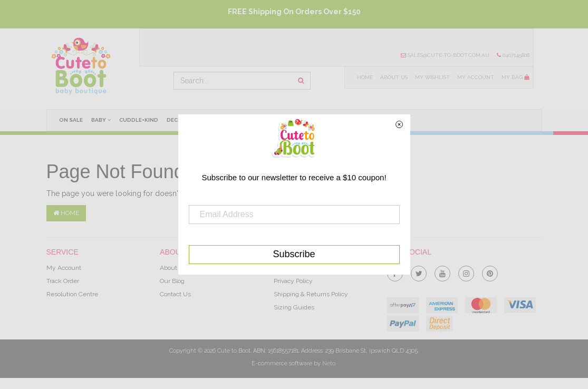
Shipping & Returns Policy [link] (311, 294)
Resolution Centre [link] (72, 294)
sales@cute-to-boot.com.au (445, 55)
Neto (329, 363)
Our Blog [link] (172, 281)
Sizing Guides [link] (294, 307)
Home (364, 77)
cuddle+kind (139, 120)
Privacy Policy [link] (293, 281)
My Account (476, 77)
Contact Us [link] (175, 294)
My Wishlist (432, 77)
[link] (419, 271)
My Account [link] (64, 268)
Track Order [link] (63, 281)
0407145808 (513, 55)
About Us (393, 77)
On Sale (71, 120)
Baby (101, 120)
